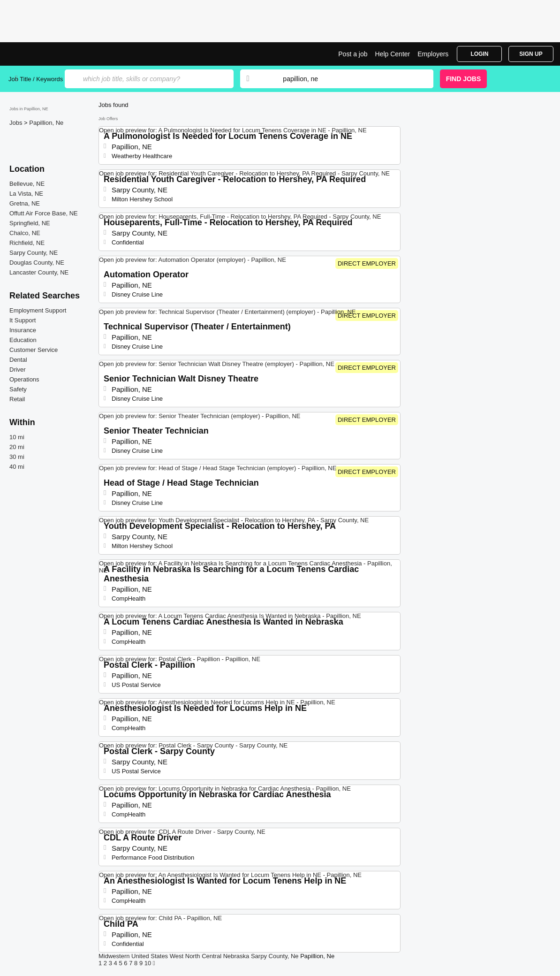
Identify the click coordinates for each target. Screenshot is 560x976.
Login (479, 54)
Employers (433, 54)
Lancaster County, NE (39, 272)
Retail (17, 399)
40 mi (17, 467)
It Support (23, 320)
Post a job (353, 54)
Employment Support (38, 310)
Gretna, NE (25, 203)
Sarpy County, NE (34, 253)
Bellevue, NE (27, 184)
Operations (24, 379)
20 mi (17, 447)
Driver (18, 370)
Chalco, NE (25, 233)
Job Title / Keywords (36, 79)
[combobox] (349, 79)
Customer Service (34, 350)
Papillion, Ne (46, 123)
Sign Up (531, 54)
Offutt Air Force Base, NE (44, 213)
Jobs (17, 123)
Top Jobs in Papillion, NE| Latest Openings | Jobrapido (44, 54)
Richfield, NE (27, 243)
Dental (18, 360)
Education (23, 340)
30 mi (17, 457)
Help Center (393, 54)
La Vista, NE (26, 194)
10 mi (17, 437)
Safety (18, 389)
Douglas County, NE (37, 263)
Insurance (23, 330)
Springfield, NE (30, 223)
